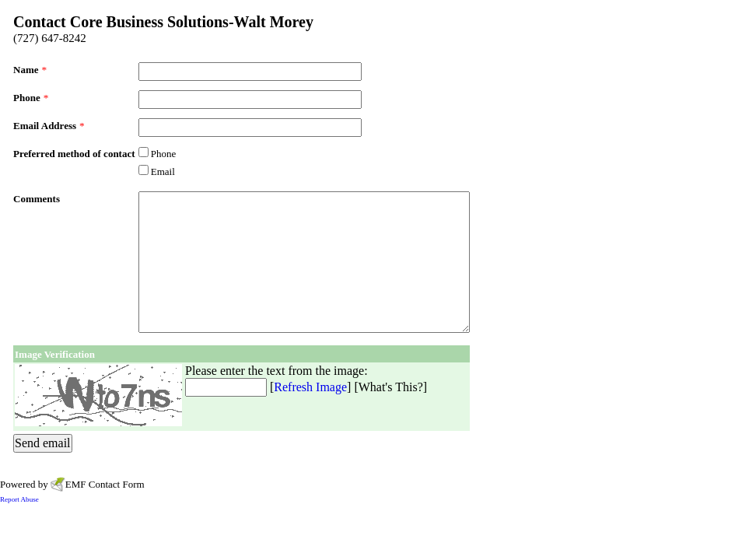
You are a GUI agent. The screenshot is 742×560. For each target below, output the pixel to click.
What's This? (391, 387)
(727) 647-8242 (50, 38)
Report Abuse (19, 499)
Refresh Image (310, 387)
